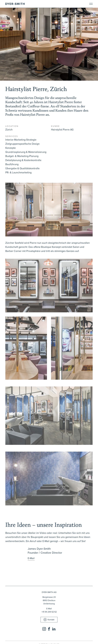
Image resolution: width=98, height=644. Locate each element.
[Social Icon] (44, 629)
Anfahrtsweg (49, 604)
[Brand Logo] (15, 4)
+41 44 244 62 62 (49, 612)
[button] (49, 620)
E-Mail (49, 609)
